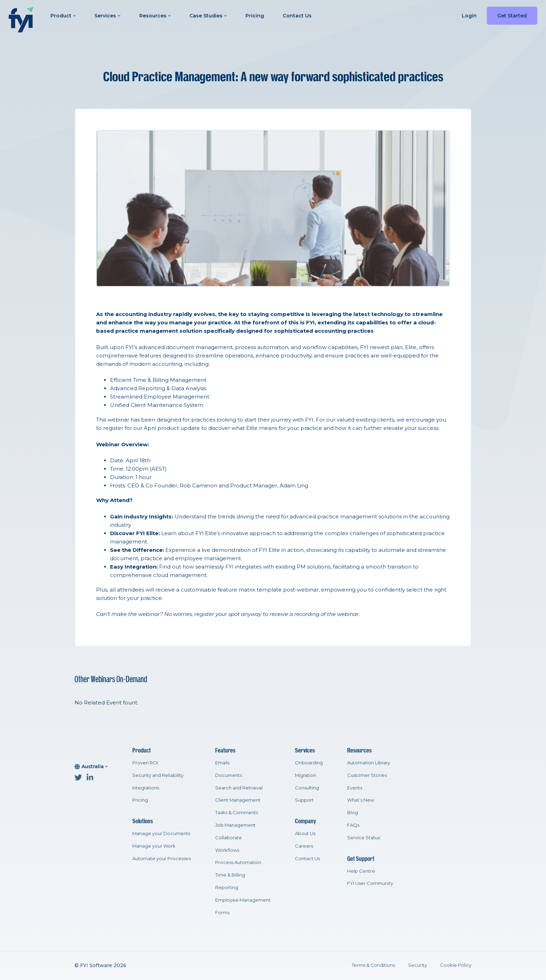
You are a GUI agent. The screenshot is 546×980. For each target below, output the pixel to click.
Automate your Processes (162, 858)
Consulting (307, 788)
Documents (229, 775)
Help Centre (361, 871)
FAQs (353, 825)
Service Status (364, 838)
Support (304, 800)
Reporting (227, 887)
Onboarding (309, 763)
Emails (222, 763)
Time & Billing (230, 875)
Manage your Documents (161, 833)
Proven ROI (145, 763)
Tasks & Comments (237, 812)
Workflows (227, 850)
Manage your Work (154, 846)
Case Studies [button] (208, 16)
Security (418, 965)
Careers (304, 846)
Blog (353, 812)
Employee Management (243, 900)
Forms (222, 912)
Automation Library (369, 763)
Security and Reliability (158, 775)
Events (355, 788)
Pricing (255, 16)
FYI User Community (370, 883)
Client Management (238, 800)
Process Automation (238, 862)
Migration (306, 775)
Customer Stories (367, 775)
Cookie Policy (456, 965)
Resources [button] (155, 16)
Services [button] (107, 16)
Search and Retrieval (239, 788)
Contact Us (297, 16)
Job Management (235, 825)
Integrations (146, 788)
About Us (305, 833)
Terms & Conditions (373, 965)
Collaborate (229, 838)
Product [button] (63, 16)
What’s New (361, 800)
